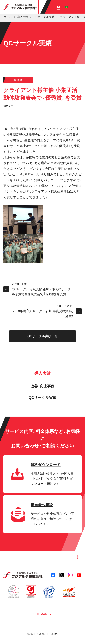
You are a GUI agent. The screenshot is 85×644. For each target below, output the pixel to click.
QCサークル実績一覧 (42, 336)
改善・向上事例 (43, 386)
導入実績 (42, 373)
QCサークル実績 (43, 398)
